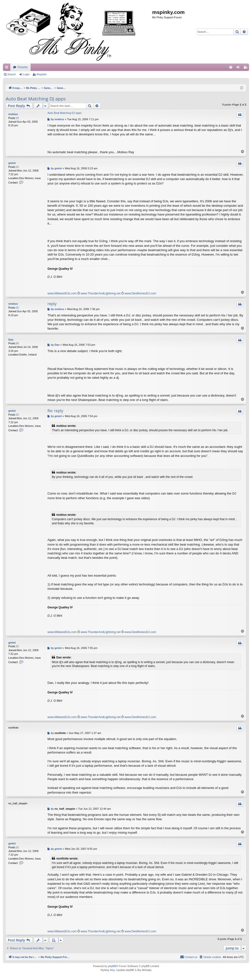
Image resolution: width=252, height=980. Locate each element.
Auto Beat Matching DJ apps (36, 99)
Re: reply (55, 411)
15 (17, 118)
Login (26, 74)
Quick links (8, 68)
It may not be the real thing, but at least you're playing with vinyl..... (56, 67)
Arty (113, 970)
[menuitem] (231, 67)
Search (12, 74)
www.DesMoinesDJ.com (140, 293)
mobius (13, 114)
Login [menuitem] (239, 68)
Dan (11, 340)
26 (17, 343)
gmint (12, 163)
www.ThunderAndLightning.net (100, 293)
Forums (115, 67)
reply (52, 304)
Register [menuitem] (246, 68)
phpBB (112, 966)
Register (42, 74)
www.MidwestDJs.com (62, 293)
